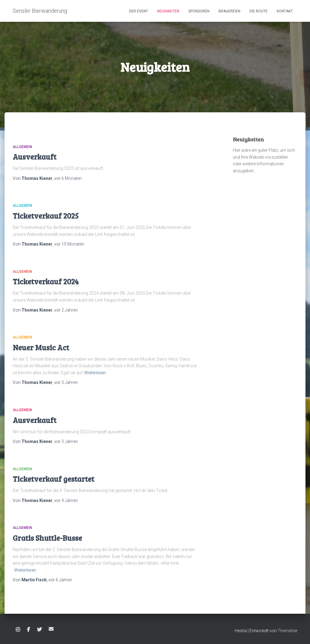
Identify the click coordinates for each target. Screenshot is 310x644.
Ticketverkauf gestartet (53, 479)
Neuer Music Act (41, 347)
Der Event (139, 11)
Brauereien (229, 11)
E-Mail (51, 629)
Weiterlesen (95, 373)
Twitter (39, 630)
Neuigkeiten (168, 11)
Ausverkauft (35, 157)
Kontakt (285, 11)
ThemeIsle (287, 631)
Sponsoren (199, 11)
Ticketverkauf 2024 (46, 281)
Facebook (28, 630)
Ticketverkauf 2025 (46, 216)
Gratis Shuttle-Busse (47, 538)
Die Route (259, 11)
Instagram (18, 630)
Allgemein (22, 147)
